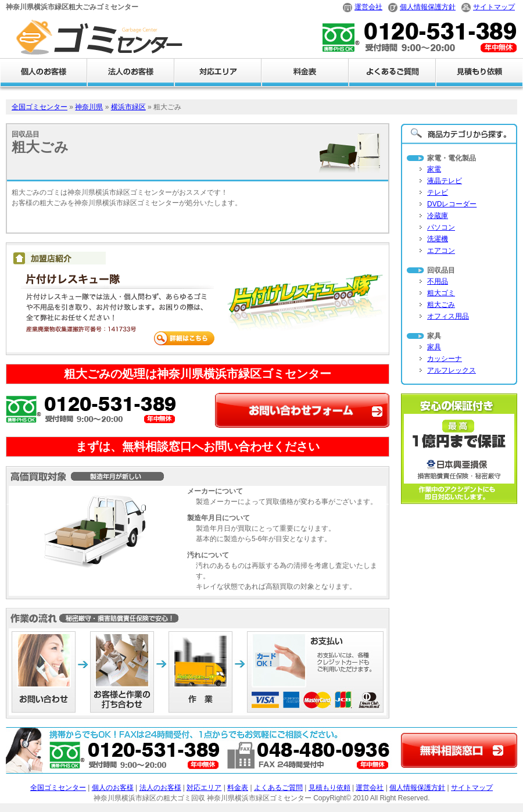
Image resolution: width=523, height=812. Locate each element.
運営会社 (368, 7)
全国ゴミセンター (40, 107)
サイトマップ (494, 7)
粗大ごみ (441, 305)
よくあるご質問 (278, 788)
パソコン (441, 227)
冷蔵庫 (438, 216)
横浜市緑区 (128, 107)
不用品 (438, 281)
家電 (434, 169)
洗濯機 (438, 239)
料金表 (238, 788)
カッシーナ (445, 359)
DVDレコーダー (452, 204)
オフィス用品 (448, 316)
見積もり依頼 (329, 788)
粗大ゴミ (441, 293)
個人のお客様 (113, 788)
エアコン (441, 251)
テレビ (438, 192)
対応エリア (204, 788)
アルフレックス (452, 370)
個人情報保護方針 (428, 7)
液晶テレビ (445, 181)
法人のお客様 (160, 788)
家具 (434, 347)
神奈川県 (89, 107)
